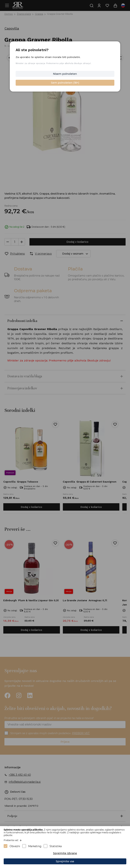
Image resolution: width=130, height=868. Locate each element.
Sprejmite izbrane (65, 853)
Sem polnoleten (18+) (65, 83)
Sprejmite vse (65, 861)
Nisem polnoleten (65, 74)
